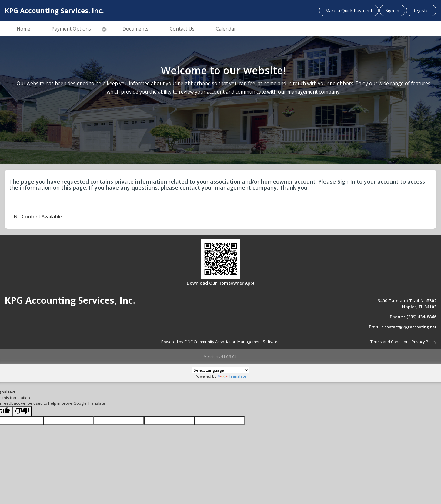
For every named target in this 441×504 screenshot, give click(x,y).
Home (23, 29)
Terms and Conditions (391, 342)
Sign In (392, 10)
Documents (135, 29)
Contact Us (182, 29)
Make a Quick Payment (349, 10)
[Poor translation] (22, 411)
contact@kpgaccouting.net (410, 327)
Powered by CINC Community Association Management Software (220, 342)
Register (421, 10)
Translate (232, 376)
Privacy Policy (424, 342)
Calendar (226, 29)
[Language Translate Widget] (221, 370)
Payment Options (71, 29)
